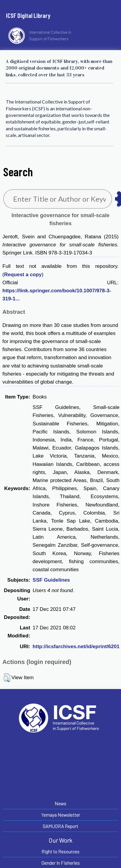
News (60, 803)
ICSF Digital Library (28, 15)
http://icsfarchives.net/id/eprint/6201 (76, 647)
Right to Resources (60, 851)
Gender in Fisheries (60, 863)
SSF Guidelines (51, 580)
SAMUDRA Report (60, 826)
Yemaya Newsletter (60, 815)
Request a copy (23, 275)
